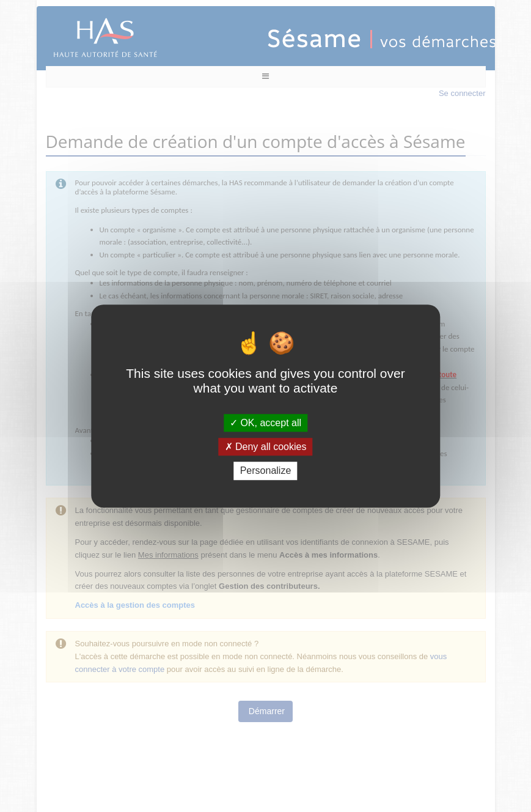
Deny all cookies (266, 447)
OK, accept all (265, 423)
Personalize (266, 471)
